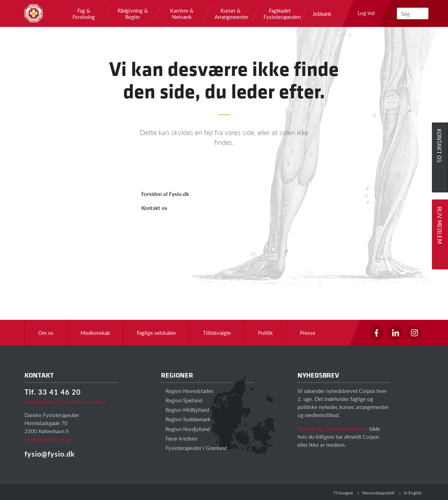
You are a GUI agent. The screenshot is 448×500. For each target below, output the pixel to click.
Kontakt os (154, 208)
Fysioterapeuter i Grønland (194, 448)
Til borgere (343, 493)
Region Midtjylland (185, 410)
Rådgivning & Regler (133, 14)
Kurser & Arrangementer (231, 14)
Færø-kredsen (179, 438)
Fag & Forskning (84, 14)
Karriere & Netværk (182, 14)
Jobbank (322, 14)
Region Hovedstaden (187, 391)
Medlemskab (95, 333)
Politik (265, 333)
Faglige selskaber (156, 333)
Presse (308, 333)
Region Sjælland (182, 400)
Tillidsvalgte (217, 333)
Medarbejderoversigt (48, 439)
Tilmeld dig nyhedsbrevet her (331, 428)
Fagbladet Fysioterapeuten (280, 14)
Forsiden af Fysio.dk (165, 194)
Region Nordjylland (185, 429)
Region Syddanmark (186, 419)
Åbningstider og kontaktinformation (65, 402)
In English (413, 493)
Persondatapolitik (378, 493)
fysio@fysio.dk (50, 454)
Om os (46, 333)
